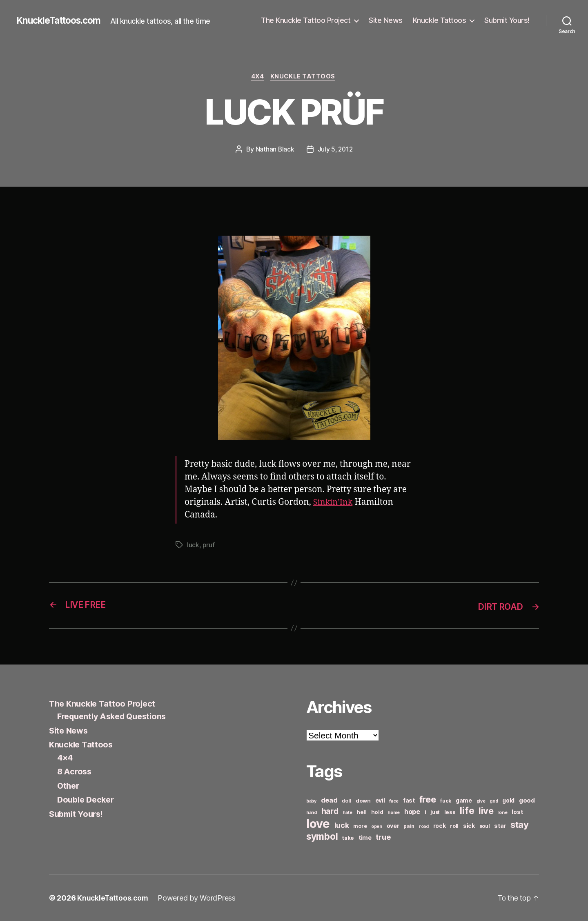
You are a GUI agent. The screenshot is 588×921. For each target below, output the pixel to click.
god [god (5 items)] (494, 801)
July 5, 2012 (335, 150)
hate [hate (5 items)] (347, 813)
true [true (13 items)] (383, 837)
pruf (209, 546)
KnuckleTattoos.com (62, 20)
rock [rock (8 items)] (440, 826)
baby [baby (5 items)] (311, 801)
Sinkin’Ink (334, 503)
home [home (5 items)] (394, 813)
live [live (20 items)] (486, 811)
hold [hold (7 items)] (377, 812)
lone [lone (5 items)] (503, 813)
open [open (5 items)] (377, 826)
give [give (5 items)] (481, 801)
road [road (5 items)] (424, 826)
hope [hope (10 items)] (412, 812)
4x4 (257, 77)
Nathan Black (274, 150)
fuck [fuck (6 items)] (446, 801)
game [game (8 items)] (464, 800)
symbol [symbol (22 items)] (322, 836)
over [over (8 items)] (393, 826)
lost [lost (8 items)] (517, 812)
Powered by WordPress (199, 898)
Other (69, 786)
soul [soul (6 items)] (485, 826)
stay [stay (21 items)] (520, 825)
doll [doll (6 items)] (346, 801)
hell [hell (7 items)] (362, 812)
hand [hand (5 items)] (312, 813)
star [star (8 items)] (500, 826)
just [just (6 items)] (435, 812)
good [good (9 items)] (527, 800)
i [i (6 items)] (425, 812)
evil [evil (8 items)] (380, 800)
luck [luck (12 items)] (342, 825)
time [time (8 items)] (365, 837)
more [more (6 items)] (360, 826)
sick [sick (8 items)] (469, 826)
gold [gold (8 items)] (508, 800)
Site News (386, 20)
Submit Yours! (507, 20)
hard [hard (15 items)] (330, 811)
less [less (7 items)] (450, 812)
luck (193, 546)
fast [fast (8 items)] (409, 800)
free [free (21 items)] (428, 799)
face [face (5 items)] (394, 801)
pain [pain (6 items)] (409, 826)
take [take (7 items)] (348, 838)
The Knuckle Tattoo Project (306, 20)
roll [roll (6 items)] (454, 826)
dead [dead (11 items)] (329, 800)
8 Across (75, 772)
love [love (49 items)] (318, 824)
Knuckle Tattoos (440, 20)
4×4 (66, 757)
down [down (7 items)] (363, 801)
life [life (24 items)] (467, 811)
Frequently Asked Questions (116, 717)
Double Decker (88, 800)
